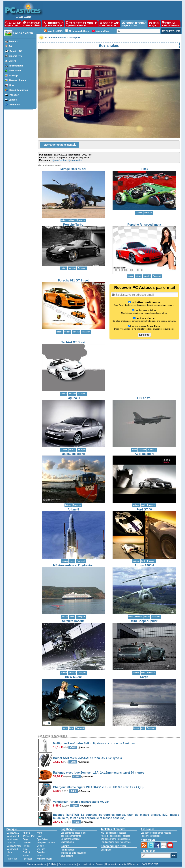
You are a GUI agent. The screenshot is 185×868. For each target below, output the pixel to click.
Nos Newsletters (79, 31)
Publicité (52, 864)
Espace (13, 100)
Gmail (26, 849)
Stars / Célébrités (18, 90)
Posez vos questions (151, 836)
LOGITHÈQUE (53, 24)
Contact (99, 864)
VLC (9, 856)
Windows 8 (12, 839)
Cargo (144, 677)
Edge (25, 839)
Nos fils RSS (55, 31)
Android (26, 833)
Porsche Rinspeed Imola (144, 225)
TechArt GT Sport (73, 342)
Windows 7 (12, 843)
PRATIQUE (32, 24)
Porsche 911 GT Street (73, 280)
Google (40, 846)
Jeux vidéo (15, 71)
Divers (12, 61)
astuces (123, 833)
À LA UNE (13, 24)
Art (10, 46)
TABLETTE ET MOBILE (81, 24)
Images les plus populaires (74, 853)
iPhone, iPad (29, 836)
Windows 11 (13, 833)
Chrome (27, 843)
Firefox (26, 846)
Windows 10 (13, 836)
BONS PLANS (109, 24)
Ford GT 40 (144, 510)
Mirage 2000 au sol (73, 169)
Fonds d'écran (23, 33)
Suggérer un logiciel (70, 839)
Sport (12, 85)
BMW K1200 (73, 677)
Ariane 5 (73, 510)
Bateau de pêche (73, 454)
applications (112, 833)
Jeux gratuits (67, 856)
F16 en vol (144, 398)
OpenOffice (42, 839)
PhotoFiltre (12, 859)
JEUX (154, 24)
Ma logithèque (68, 842)
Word (39, 833)
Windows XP (13, 849)
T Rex (144, 169)
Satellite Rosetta (73, 621)
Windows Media (44, 859)
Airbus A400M (144, 565)
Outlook (26, 852)
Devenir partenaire (68, 864)
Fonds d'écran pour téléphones (116, 842)
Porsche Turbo (73, 225)
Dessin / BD (16, 51)
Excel (39, 836)
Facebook (28, 859)
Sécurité (41, 852)
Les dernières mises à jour (74, 833)
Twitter (26, 856)
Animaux (14, 41)
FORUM (171, 24)
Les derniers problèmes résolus (156, 833)
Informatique (16, 66)
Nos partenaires (86, 864)
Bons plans (106, 850)
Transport (14, 95)
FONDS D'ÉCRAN (134, 24)
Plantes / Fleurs (17, 80)
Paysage (13, 75)
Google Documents (46, 843)
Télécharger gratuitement (59, 145)
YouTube (41, 849)
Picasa (40, 856)
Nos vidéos (102, 31)
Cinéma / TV (15, 56)
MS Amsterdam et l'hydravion (73, 565)
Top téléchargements (71, 836)
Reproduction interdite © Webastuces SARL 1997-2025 (132, 864)
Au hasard (14, 105)
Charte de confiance (37, 864)
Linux (10, 852)
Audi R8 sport (144, 454)
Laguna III (73, 398)
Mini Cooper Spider (144, 621)
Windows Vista (14, 846)
